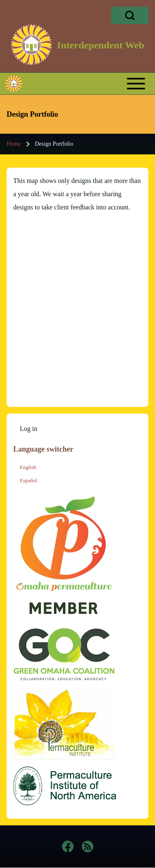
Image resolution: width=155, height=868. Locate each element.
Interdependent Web (101, 45)
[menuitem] (29, 429)
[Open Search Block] (130, 15)
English (28, 467)
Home (14, 144)
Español (29, 480)
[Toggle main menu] (93, 84)
